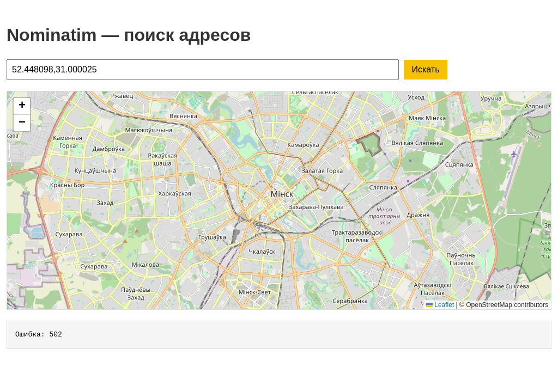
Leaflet (440, 305)
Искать (425, 69)
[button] (22, 106)
